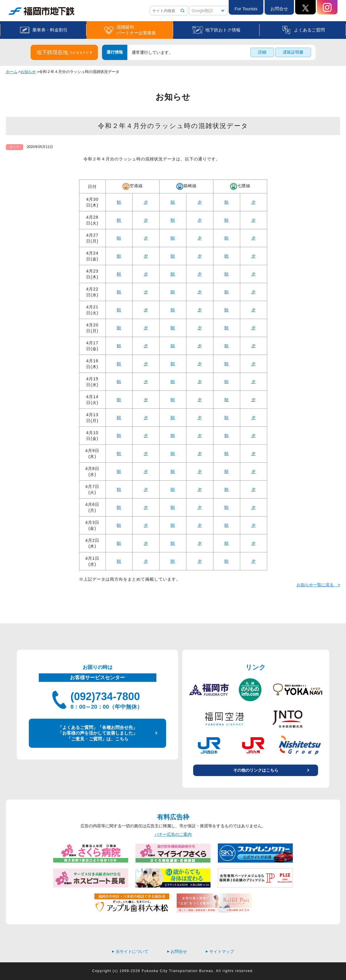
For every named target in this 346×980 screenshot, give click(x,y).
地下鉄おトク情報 (223, 30)
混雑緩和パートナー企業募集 (136, 30)
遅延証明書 (293, 52)
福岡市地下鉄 (41, 11)
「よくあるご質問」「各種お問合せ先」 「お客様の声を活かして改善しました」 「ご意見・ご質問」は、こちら (98, 733)
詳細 (262, 52)
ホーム (12, 72)
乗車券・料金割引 (50, 30)
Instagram (327, 7)
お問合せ (279, 9)
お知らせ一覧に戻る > (318, 585)
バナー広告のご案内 (173, 834)
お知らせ (28, 72)
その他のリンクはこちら (256, 770)
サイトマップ (220, 951)
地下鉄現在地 (63, 52)
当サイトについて (130, 951)
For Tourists (246, 9)
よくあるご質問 (309, 30)
